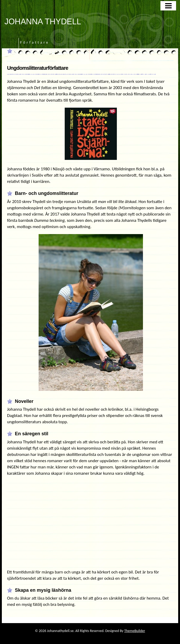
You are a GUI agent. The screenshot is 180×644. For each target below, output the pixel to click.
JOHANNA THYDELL (43, 22)
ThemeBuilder (135, 631)
